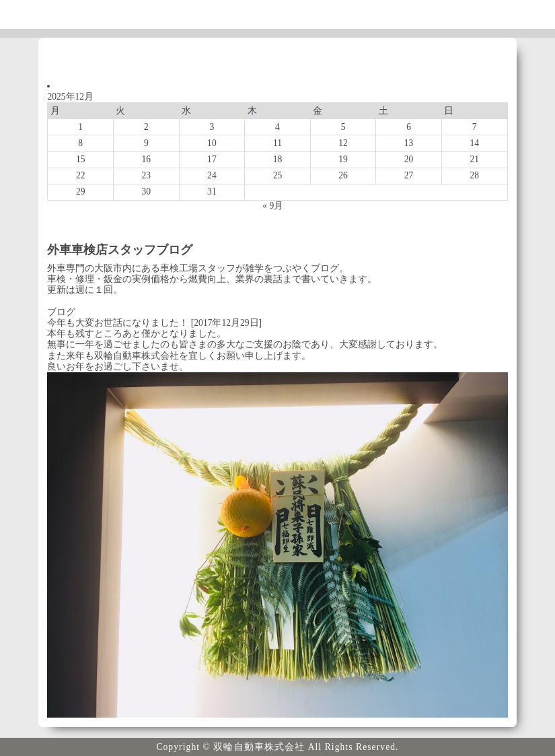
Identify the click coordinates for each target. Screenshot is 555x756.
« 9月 (273, 206)
